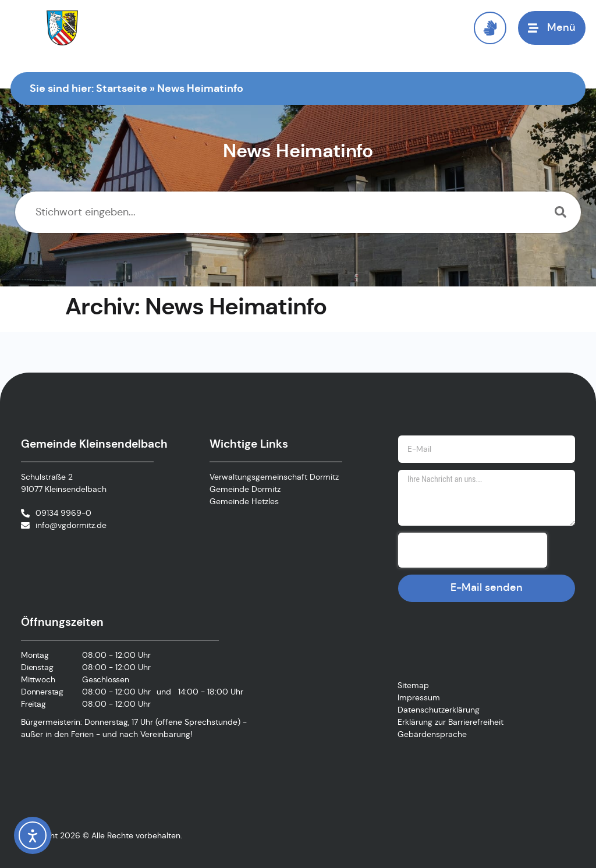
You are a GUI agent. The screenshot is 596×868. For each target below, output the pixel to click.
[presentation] (473, 550)
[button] (552, 28)
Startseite (122, 88)
